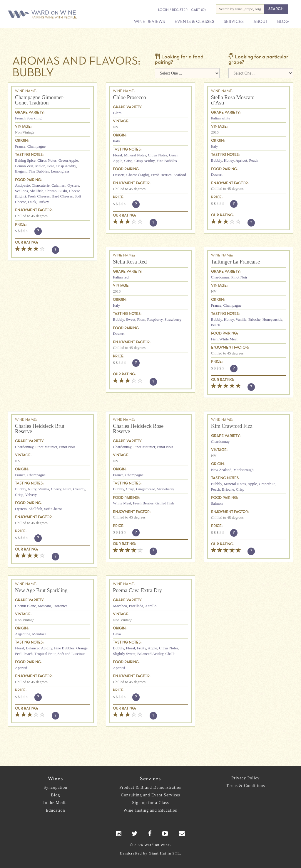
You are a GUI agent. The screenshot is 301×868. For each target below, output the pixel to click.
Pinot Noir (239, 277)
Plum (141, 319)
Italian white (221, 118)
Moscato (45, 606)
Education (56, 810)
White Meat (228, 339)
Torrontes (60, 606)
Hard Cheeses (62, 196)
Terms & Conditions (245, 786)
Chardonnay (220, 277)
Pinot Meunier (46, 447)
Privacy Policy (245, 778)
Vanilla (241, 319)
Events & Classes (194, 22)
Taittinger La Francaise (236, 262)
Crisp (128, 161)
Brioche (254, 319)
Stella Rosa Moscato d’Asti (233, 100)
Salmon (217, 503)
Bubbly (216, 160)
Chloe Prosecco (129, 97)
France (20, 146)
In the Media (56, 803)
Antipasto (22, 185)
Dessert (119, 175)
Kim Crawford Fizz (232, 426)
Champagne (36, 146)
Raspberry (155, 319)
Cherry (56, 489)
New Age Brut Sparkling (41, 590)
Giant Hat (158, 853)
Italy (116, 141)
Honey (229, 160)
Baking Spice (25, 160)
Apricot (241, 160)
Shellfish (37, 191)
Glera (117, 113)
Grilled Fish (165, 503)
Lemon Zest (24, 166)
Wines (55, 779)
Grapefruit (267, 484)
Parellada (136, 606)
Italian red (121, 277)
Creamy (79, 489)
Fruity (142, 648)
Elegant (21, 171)
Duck (32, 202)
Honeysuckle (272, 319)
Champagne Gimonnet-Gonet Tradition (40, 100)
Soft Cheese (53, 509)
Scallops (21, 191)
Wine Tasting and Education (150, 810)
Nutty (32, 489)
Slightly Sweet (124, 654)
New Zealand (221, 470)
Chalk (170, 654)
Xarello (151, 606)
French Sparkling (28, 118)
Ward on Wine (45, 15)
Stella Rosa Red (130, 262)
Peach (254, 160)
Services (234, 22)
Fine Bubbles (39, 171)
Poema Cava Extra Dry (137, 590)
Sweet (131, 319)
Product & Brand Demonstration (150, 787)
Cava (117, 634)
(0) (198, 10)
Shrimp (51, 191)
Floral (117, 155)
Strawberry (173, 319)
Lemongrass (60, 171)
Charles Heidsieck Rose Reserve (138, 429)
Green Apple (68, 160)
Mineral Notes (135, 155)
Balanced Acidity (39, 648)
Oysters (73, 185)
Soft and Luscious (71, 654)
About (261, 22)
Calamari (58, 185)
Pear (50, 166)
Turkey (43, 202)
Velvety (31, 495)
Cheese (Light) (138, 175)
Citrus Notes (47, 160)
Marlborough (244, 470)
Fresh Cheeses (39, 196)
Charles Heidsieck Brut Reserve (40, 429)
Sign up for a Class (150, 803)
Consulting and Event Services (150, 795)
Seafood (180, 175)
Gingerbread (146, 489)
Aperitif (21, 668)
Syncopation (55, 787)
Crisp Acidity (66, 166)
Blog (283, 22)
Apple (252, 484)
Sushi (63, 191)
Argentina (23, 634)
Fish (214, 339)
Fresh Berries (161, 175)
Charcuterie (41, 185)
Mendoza (39, 634)
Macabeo (120, 606)
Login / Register (173, 10)
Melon (40, 166)
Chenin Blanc (25, 606)
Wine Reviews (149, 22)
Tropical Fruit (45, 654)
